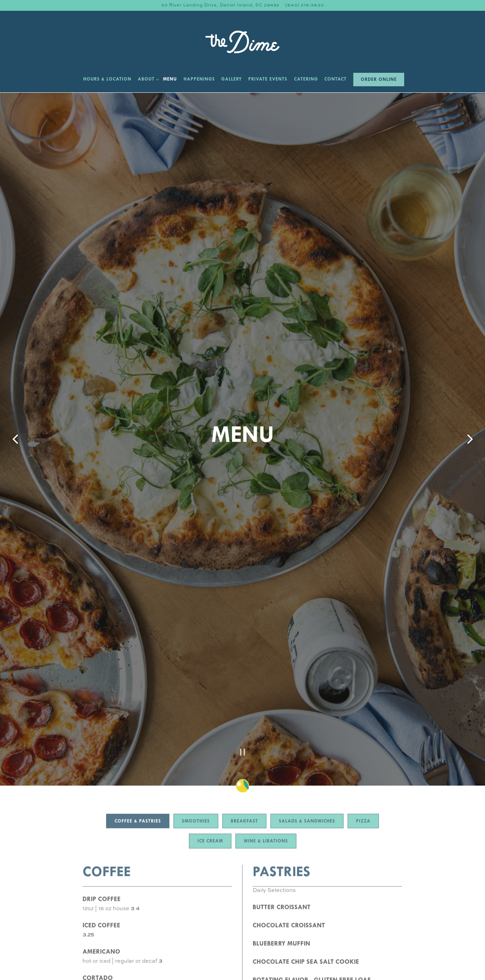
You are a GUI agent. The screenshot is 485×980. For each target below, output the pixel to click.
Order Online (379, 80)
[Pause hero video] (243, 640)
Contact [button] (335, 80)
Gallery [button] (232, 80)
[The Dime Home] (243, 42)
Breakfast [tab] (244, 710)
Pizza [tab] (363, 710)
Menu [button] (170, 80)
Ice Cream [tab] (210, 730)
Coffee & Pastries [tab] (138, 710)
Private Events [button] (268, 80)
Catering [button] (306, 80)
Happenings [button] (199, 80)
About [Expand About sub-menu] (147, 79)
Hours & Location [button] (107, 80)
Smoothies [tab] (196, 710)
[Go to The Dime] (220, 5)
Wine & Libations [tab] (266, 730)
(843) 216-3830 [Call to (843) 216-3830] (305, 5)
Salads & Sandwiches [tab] (307, 710)
